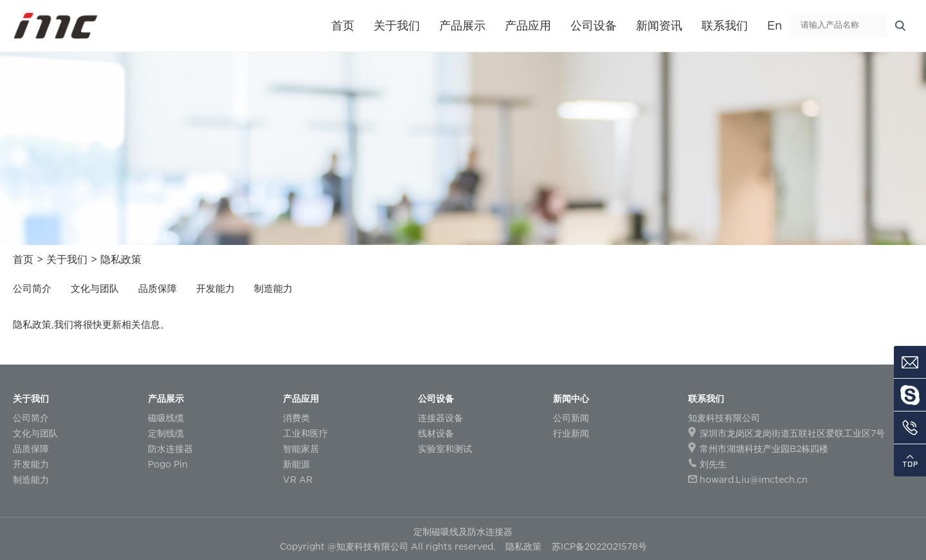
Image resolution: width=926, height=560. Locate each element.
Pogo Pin (168, 464)
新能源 (296, 464)
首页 (343, 25)
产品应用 (528, 25)
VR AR (298, 479)
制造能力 (273, 288)
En (775, 25)
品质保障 (158, 288)
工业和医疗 (305, 433)
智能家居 (301, 448)
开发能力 (215, 288)
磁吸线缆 (166, 418)
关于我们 (397, 25)
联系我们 (725, 25)
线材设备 (436, 433)
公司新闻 (571, 418)
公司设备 (594, 25)
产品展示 (462, 25)
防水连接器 (170, 448)
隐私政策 (121, 259)
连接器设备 (440, 418)
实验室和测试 (445, 448)
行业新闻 (571, 433)
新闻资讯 (659, 25)
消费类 (296, 418)
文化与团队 (95, 288)
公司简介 (32, 288)
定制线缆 (166, 433)
